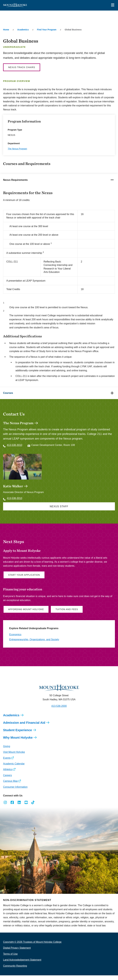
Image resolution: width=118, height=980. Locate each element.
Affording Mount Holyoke (26, 614)
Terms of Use (10, 959)
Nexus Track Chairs (22, 67)
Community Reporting (15, 970)
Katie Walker (13, 491)
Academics (23, 30)
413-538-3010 (15, 445)
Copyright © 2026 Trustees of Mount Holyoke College (32, 947)
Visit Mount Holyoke (14, 757)
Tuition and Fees (67, 614)
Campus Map (10, 786)
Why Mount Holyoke (18, 742)
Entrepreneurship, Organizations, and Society (34, 644)
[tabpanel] (59, 286)
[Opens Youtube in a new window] (26, 807)
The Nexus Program (17, 149)
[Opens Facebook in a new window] (12, 807)
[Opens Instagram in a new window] (5, 807)
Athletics (8, 774)
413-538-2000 (59, 711)
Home (6, 30)
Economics (15, 639)
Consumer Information (15, 792)
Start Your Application (24, 580)
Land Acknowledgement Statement (22, 964)
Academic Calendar (14, 768)
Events (7, 763)
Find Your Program (47, 30)
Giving (7, 751)
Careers (7, 780)
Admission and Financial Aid (24, 727)
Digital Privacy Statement (17, 952)
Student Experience (18, 735)
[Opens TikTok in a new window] (33, 807)
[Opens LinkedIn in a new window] (19, 807)
